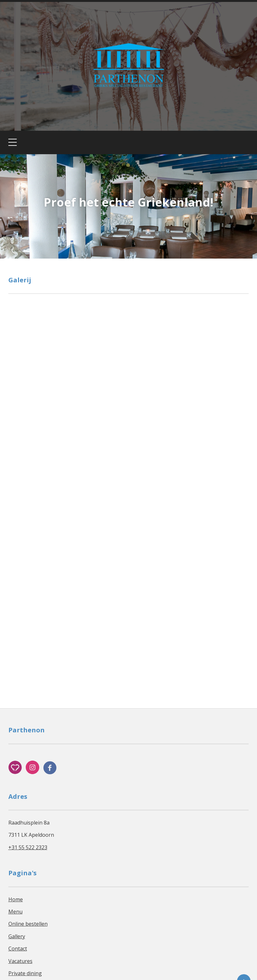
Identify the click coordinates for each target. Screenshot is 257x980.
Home (16, 899)
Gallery (17, 936)
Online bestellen (28, 924)
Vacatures (20, 961)
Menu (15, 912)
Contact (18, 949)
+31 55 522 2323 (28, 847)
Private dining (25, 973)
